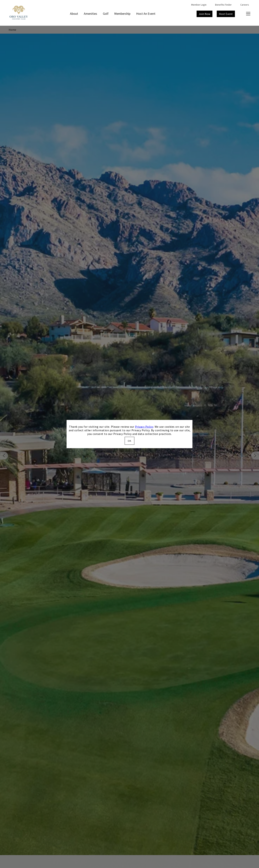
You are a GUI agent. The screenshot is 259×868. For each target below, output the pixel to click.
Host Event (226, 14)
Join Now (205, 14)
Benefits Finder (223, 5)
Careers (245, 5)
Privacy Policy (144, 427)
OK (129, 441)
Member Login (199, 5)
